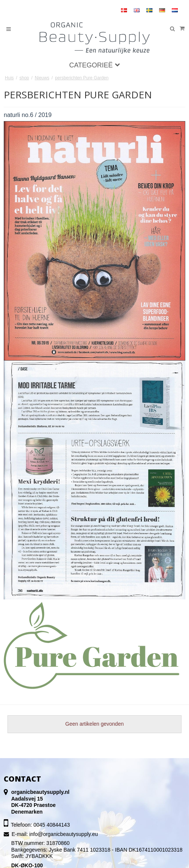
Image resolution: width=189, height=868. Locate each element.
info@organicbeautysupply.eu (63, 834)
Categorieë (94, 65)
